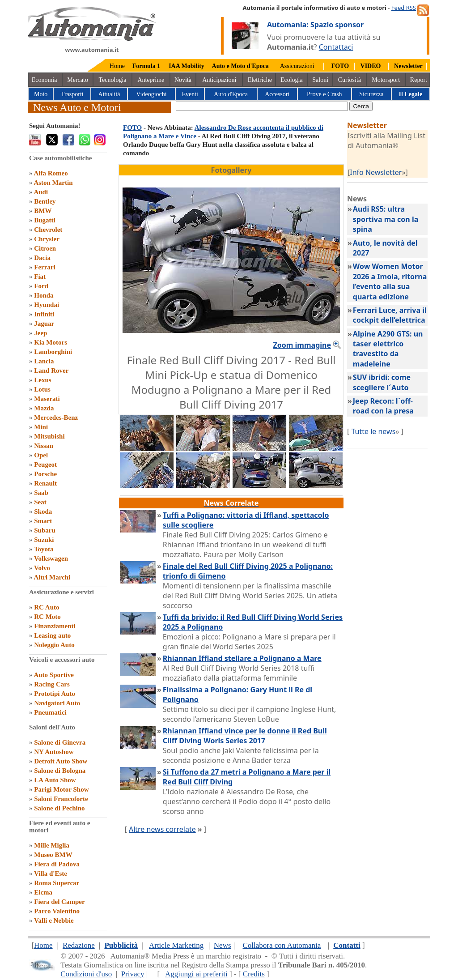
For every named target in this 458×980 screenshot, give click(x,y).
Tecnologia (113, 80)
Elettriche (260, 80)
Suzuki (44, 540)
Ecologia (292, 80)
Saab (41, 493)
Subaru (45, 530)
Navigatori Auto (57, 703)
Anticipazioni (219, 80)
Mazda (44, 408)
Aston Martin (53, 183)
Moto (41, 94)
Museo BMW (53, 855)
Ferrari (45, 267)
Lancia (44, 361)
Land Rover (51, 371)
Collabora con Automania (282, 945)
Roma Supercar (57, 883)
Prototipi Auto (55, 694)
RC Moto (47, 617)
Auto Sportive (54, 675)
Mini (41, 427)
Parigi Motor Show (61, 789)
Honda (44, 295)
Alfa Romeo (51, 173)
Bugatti (45, 220)
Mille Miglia (52, 845)
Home (117, 66)
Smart (43, 521)
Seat (40, 502)
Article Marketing (176, 945)
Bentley (45, 201)
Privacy (133, 974)
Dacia (42, 258)
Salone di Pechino (59, 808)
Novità (183, 80)
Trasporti (72, 94)
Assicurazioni (297, 66)
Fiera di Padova (57, 864)
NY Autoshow (54, 752)
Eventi (190, 94)
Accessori (277, 94)
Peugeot (45, 464)
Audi (41, 192)
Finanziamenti (55, 626)
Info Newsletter (376, 172)
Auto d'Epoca (231, 94)
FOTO (132, 128)
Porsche (45, 474)
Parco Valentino (57, 911)
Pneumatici (50, 712)
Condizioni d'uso (86, 974)
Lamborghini (53, 352)
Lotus (42, 389)
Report (419, 80)
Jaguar (44, 324)
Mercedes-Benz (56, 418)
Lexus (42, 380)
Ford (41, 286)
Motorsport (386, 80)
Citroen (45, 248)
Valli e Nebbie (54, 920)
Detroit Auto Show (61, 761)
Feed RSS (404, 8)
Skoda (43, 511)
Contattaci (336, 47)
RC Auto (47, 607)
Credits (254, 974)
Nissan (44, 446)
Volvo (42, 568)
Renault (45, 483)
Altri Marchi (52, 577)
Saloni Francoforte (61, 799)
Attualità (109, 94)
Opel (41, 455)
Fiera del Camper (59, 902)
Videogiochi (151, 94)
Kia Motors (51, 342)
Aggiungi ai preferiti (196, 974)
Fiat (40, 277)
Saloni (320, 80)
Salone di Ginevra (60, 742)
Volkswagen (51, 558)
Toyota (44, 549)
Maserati (47, 399)
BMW (43, 211)
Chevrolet (48, 230)
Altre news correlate (162, 829)
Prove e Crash (324, 94)
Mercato (78, 80)
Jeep (40, 333)
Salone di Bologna (60, 771)
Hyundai (47, 305)
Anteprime (151, 80)
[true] (262, 106)
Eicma (43, 892)
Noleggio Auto (54, 645)
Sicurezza (371, 94)
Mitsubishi (49, 436)
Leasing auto (52, 635)
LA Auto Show (55, 780)
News (223, 945)
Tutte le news (373, 431)
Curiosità (350, 80)
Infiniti (44, 314)
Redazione (79, 945)
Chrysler (47, 239)
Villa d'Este (51, 873)
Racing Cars (52, 684)
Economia (45, 80)
